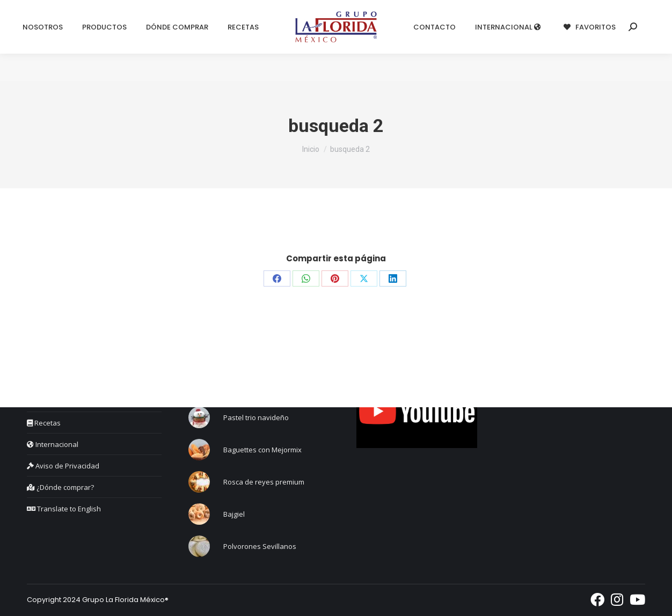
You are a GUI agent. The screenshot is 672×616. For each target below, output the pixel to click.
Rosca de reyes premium (264, 482)
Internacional (53, 444)
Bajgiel (234, 514)
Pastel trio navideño (256, 417)
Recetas (44, 423)
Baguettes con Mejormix (262, 450)
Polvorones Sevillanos (260, 546)
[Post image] (199, 417)
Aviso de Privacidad (63, 466)
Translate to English (64, 509)
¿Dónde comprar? (60, 487)
